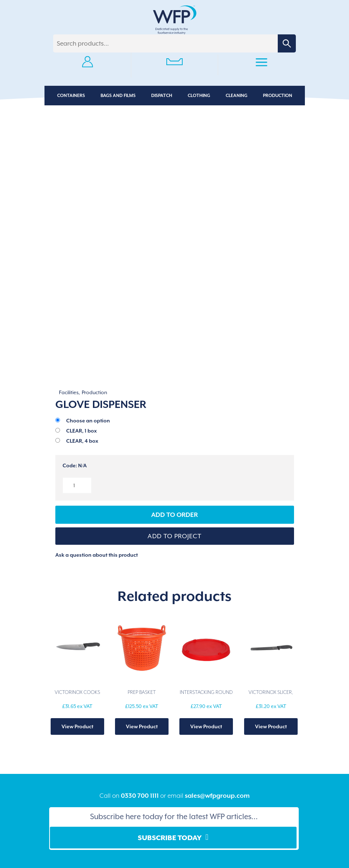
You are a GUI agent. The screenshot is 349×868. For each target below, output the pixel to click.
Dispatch (162, 96)
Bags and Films (118, 96)
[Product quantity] (77, 485)
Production (278, 96)
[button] (175, 536)
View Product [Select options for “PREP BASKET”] (142, 726)
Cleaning (237, 96)
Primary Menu (261, 63)
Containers (71, 96)
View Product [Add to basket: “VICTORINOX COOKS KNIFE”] (77, 726)
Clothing (199, 96)
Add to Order (174, 515)
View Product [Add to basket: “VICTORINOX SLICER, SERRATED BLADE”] (271, 726)
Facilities (69, 392)
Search (287, 43)
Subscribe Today (170, 838)
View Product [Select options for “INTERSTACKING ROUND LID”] (206, 726)
